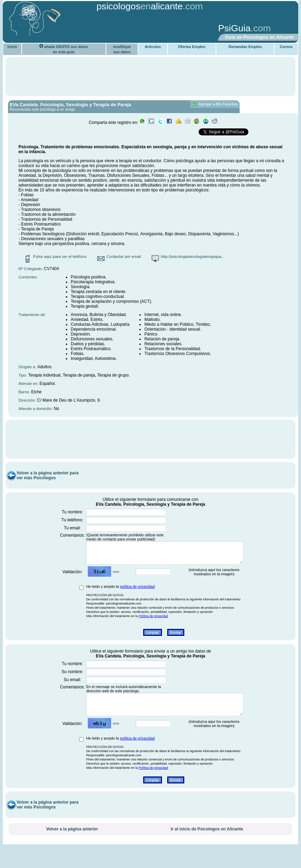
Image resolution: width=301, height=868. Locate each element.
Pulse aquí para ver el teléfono (60, 257)
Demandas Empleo (245, 47)
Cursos (286, 47)
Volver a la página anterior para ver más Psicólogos (47, 484)
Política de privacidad (153, 629)
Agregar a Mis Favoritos (215, 104)
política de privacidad (137, 599)
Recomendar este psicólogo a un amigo (43, 109)
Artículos (153, 47)
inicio (12, 47)
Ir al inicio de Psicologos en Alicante (207, 846)
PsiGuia (234, 28)
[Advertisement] (113, 29)
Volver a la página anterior (72, 846)
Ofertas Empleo (192, 47)
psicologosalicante (140, 6)
